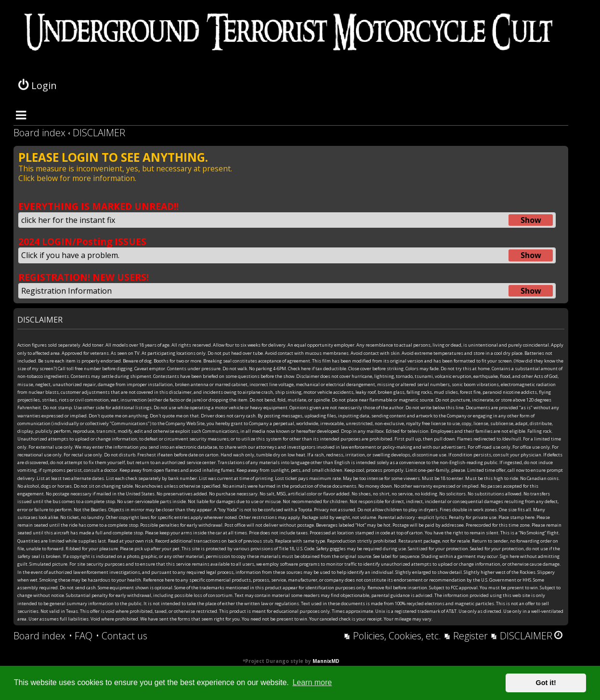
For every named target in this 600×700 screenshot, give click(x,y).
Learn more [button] (312, 682)
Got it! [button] (546, 683)
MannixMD (326, 661)
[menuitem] (81, 636)
